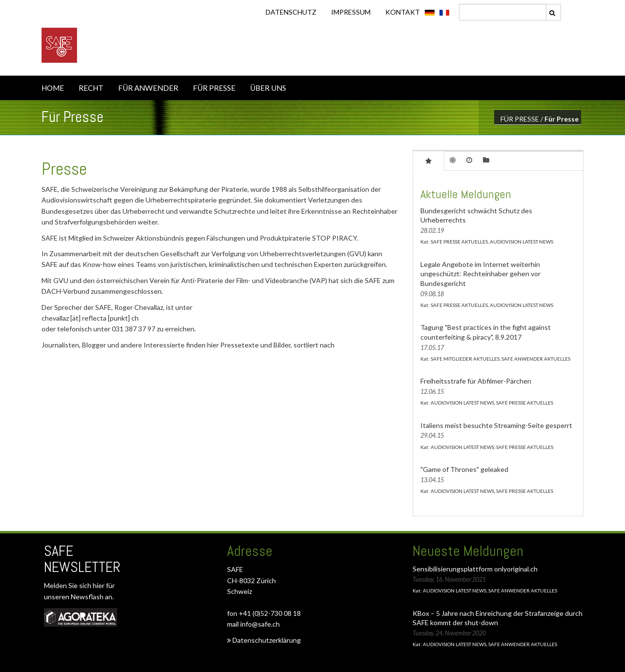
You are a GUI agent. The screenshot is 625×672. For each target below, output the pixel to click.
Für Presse (562, 119)
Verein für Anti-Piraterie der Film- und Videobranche (229, 280)
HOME (53, 88)
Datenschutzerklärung (264, 640)
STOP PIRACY (334, 238)
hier (99, 585)
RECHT (91, 88)
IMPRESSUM (351, 12)
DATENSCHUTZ (291, 12)
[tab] (428, 161)
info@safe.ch (260, 624)
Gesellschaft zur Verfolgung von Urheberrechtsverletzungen (253, 254)
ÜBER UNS (268, 88)
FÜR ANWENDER (148, 88)
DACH (51, 291)
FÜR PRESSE (214, 88)
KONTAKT (403, 12)
